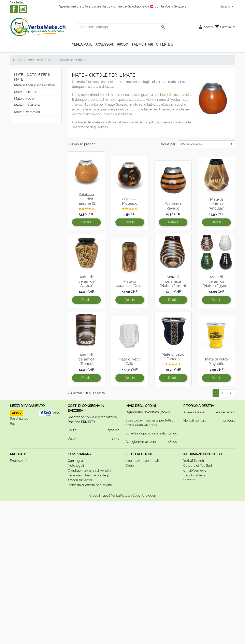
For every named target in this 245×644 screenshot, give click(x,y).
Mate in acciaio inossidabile (34, 85)
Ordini (130, 481)
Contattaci (18, 2)
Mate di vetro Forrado (173, 357)
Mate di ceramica (27, 112)
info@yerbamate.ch (210, 505)
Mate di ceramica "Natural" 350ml (216, 281)
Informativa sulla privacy (86, 515)
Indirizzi (131, 491)
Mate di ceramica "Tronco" (86, 359)
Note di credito (137, 486)
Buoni (130, 496)
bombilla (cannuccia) (176, 95)
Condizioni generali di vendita (89, 486)
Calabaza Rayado (173, 206)
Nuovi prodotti (21, 481)
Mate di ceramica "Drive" (130, 284)
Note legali (76, 481)
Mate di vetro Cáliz (130, 361)
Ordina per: (168, 144)
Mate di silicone (26, 92)
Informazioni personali (142, 476)
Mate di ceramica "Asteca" (86, 281)
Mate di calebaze (27, 105)
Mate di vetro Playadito (216, 361)
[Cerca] (122, 27)
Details (86, 222)
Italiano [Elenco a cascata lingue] (226, 6)
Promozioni (18, 476)
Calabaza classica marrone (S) (86, 199)
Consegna (75, 476)
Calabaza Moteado (130, 201)
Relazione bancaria (82, 510)
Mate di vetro (24, 99)
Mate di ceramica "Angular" (216, 204)
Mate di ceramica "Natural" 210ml (173, 281)
